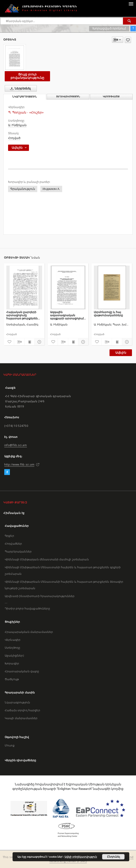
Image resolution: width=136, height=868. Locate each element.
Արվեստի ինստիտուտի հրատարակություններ (40, 596)
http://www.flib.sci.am (19, 465)
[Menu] (131, 4)
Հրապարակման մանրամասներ (29, 632)
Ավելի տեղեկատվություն (81, 857)
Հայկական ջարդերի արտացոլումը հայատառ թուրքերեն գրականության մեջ (22, 315)
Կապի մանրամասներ (21, 718)
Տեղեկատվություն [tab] (68, 97)
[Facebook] (7, 472)
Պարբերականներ (18, 551)
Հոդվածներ (13, 544)
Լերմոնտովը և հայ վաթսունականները (108, 314)
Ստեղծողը (12, 648)
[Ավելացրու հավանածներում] (128, 40)
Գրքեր (9, 536)
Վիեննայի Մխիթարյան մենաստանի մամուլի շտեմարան (47, 559)
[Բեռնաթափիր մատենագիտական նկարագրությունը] (19, 342)
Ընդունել (113, 857)
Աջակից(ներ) (14, 656)
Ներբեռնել (20, 89)
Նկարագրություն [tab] (25, 97)
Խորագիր (12, 663)
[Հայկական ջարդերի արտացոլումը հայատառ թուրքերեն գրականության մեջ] (24, 287)
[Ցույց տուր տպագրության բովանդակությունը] (29, 342)
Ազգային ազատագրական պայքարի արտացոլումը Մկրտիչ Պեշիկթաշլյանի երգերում (68, 315)
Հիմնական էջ (14, 513)
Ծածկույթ (12, 679)
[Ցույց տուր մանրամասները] (39, 342)
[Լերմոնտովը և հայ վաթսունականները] (112, 287)
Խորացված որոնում (109, 28)
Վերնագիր (13, 640)
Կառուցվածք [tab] (111, 97)
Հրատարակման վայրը (22, 671)
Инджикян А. (51, 189)
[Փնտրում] (129, 21)
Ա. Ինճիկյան (17, 125)
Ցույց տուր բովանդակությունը (27, 76)
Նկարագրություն (17, 702)
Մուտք (10, 745)
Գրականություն (23, 189)
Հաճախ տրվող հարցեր (22, 710)
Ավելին (121, 353)
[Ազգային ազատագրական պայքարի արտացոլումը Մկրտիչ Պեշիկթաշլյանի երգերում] (68, 287)
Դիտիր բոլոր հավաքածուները (27, 608)
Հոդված (14, 138)
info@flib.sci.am (16, 445)
